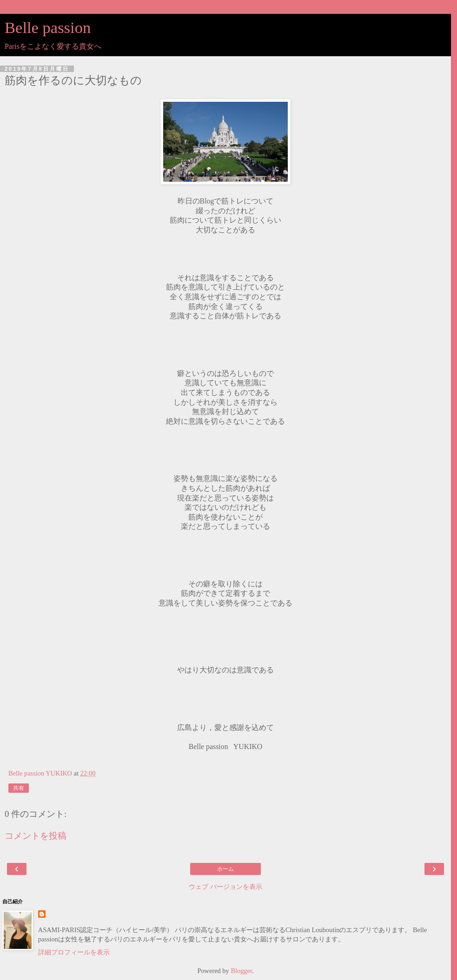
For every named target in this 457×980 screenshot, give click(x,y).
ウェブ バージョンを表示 (225, 887)
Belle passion (48, 27)
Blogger (241, 971)
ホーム (225, 869)
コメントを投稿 (36, 836)
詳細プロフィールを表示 (74, 952)
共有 (19, 788)
